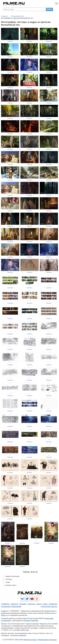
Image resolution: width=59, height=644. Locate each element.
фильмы (23, 604)
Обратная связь (30, 640)
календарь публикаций (11, 607)
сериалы (32, 604)
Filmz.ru (4, 615)
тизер (8, 582)
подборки (53, 604)
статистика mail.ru (49, 607)
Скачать (10, 41)
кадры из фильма (12, 576)
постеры (9, 579)
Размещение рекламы (47, 640)
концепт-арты (11, 585)
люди (45, 604)
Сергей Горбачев (31, 621)
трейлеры (5, 604)
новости (14, 604)
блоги (39, 604)
